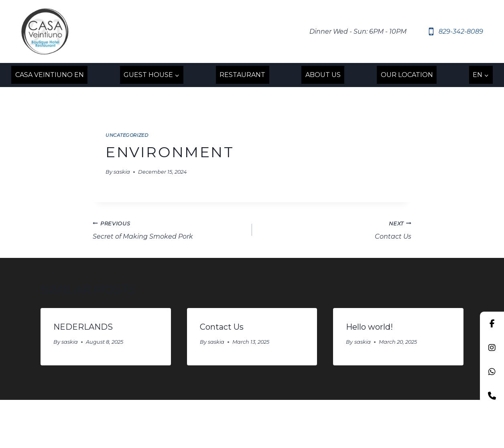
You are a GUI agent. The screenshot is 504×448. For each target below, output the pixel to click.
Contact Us (335, 229)
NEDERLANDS (83, 327)
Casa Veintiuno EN (50, 75)
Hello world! (369, 327)
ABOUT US (323, 75)
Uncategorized (127, 135)
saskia (122, 172)
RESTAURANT (242, 75)
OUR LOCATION (407, 75)
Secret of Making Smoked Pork (169, 229)
